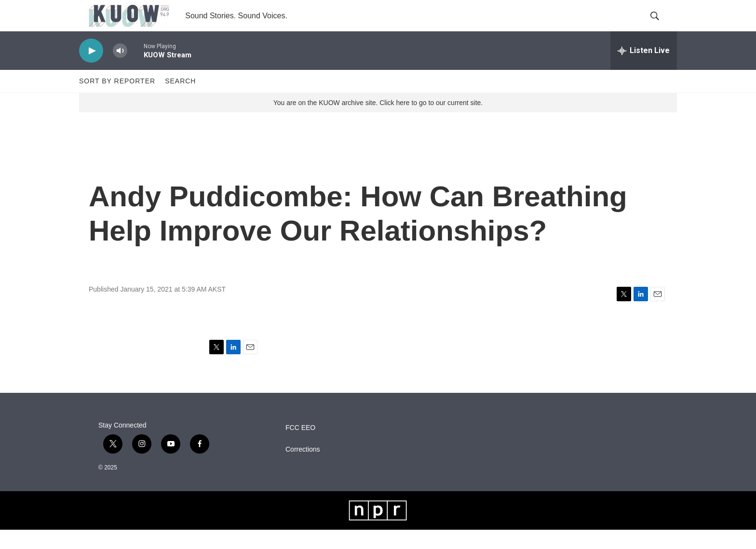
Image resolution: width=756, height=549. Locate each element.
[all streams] (644, 70)
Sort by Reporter (117, 100)
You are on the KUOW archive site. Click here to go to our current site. (378, 122)
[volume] (120, 70)
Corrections (303, 469)
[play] (91, 70)
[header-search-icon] (661, 26)
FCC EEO (300, 447)
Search (180, 100)
